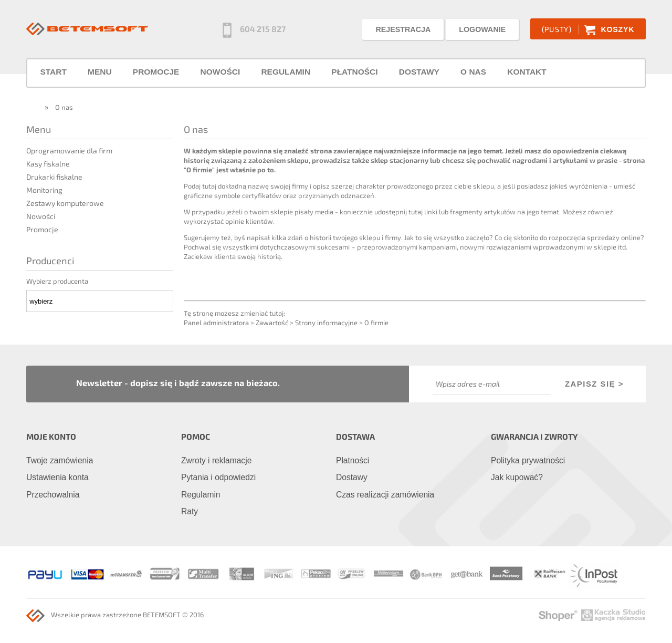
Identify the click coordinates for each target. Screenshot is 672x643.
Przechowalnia (53, 495)
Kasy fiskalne (48, 164)
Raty (190, 511)
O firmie (376, 323)
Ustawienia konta (57, 477)
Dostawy (352, 477)
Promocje (42, 229)
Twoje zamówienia (60, 460)
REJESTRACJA (403, 29)
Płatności (353, 460)
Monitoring (44, 190)
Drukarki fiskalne (54, 177)
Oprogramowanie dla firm (69, 151)
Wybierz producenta (57, 281)
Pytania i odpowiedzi (218, 477)
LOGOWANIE (482, 29)
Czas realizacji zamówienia (385, 495)
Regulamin (201, 495)
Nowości (41, 216)
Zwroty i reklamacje (216, 460)
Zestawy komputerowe (65, 203)
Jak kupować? (517, 477)
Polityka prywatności (528, 460)
